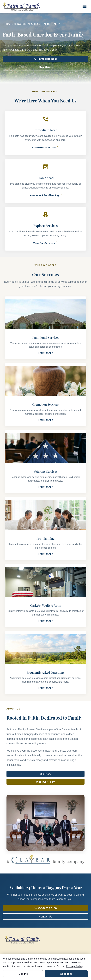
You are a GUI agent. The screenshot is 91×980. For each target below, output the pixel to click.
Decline (23, 974)
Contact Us (46, 917)
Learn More (45, 353)
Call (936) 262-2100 (45, 148)
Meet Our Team (46, 782)
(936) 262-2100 (46, 908)
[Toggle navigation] (85, 6)
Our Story (46, 774)
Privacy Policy (75, 966)
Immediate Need (45, 59)
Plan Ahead (45, 67)
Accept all (66, 974)
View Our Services (45, 243)
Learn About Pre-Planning (45, 195)
